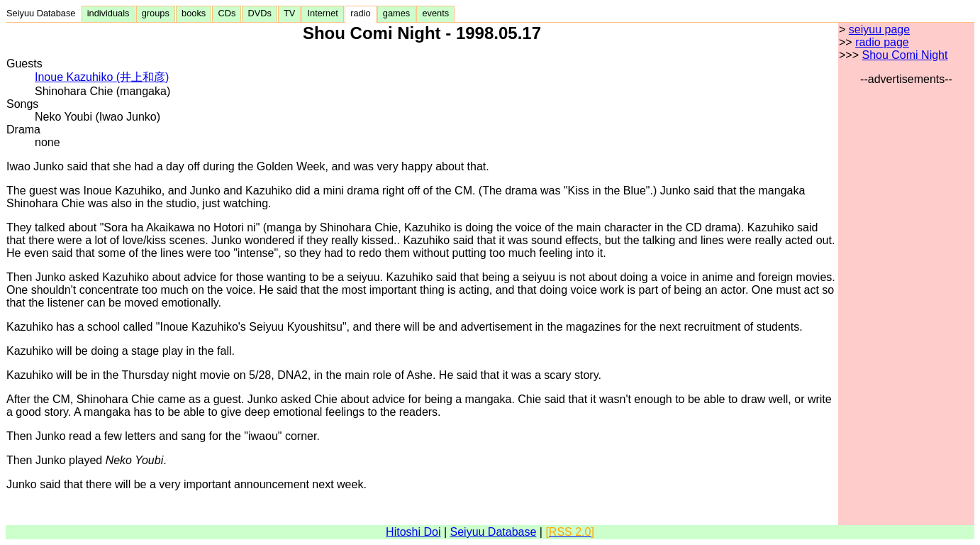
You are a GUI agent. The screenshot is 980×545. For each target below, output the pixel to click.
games (397, 13)
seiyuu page (879, 29)
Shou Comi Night (904, 55)
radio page (882, 42)
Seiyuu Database (44, 13)
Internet (323, 13)
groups (156, 13)
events (435, 13)
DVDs (260, 13)
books (194, 13)
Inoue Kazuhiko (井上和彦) (102, 77)
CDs (227, 13)
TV (289, 13)
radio (361, 13)
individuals (108, 13)
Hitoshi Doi (413, 532)
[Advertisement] (906, 299)
